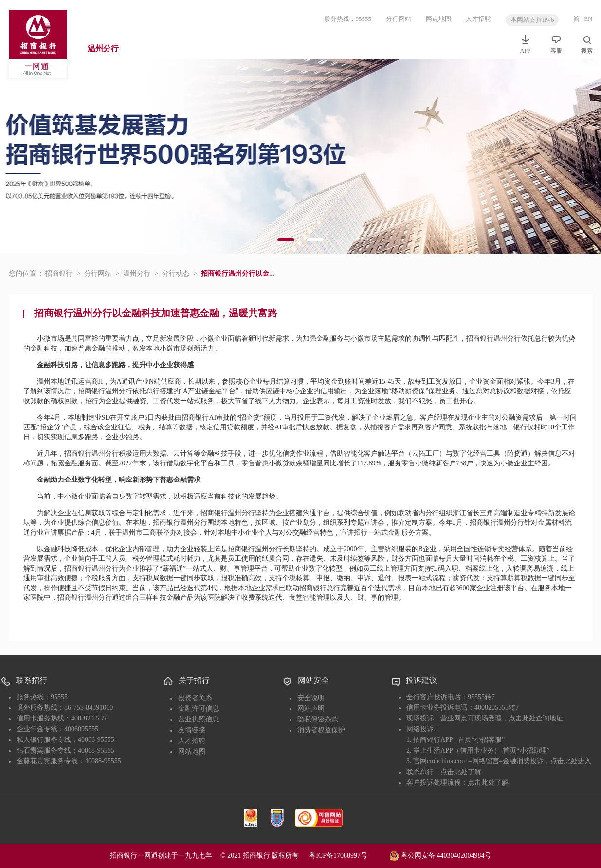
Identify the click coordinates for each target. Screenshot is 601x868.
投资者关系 (195, 698)
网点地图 (438, 19)
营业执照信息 (199, 719)
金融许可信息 (199, 709)
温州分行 (103, 48)
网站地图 (192, 751)
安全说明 (311, 698)
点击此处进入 (571, 761)
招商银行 (59, 273)
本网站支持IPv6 (532, 20)
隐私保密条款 (318, 719)
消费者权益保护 (321, 730)
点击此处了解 (461, 772)
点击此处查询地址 (536, 718)
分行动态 (176, 273)
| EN (587, 19)
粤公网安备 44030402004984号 (440, 855)
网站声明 (311, 709)
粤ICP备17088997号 (348, 856)
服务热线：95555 (348, 19)
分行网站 (399, 19)
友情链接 (192, 730)
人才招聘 (478, 19)
